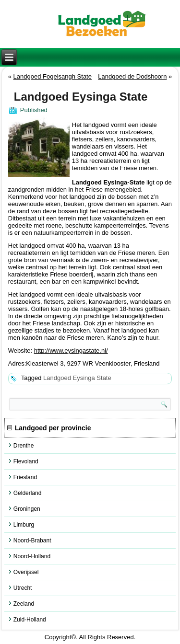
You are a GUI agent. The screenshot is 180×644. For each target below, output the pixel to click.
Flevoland (26, 461)
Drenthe (24, 446)
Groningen (27, 509)
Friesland (25, 477)
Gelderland (28, 493)
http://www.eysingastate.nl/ (71, 351)
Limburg (24, 525)
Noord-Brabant (32, 540)
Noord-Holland (32, 556)
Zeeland (24, 604)
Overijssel (26, 572)
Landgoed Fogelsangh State (53, 76)
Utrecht (23, 588)
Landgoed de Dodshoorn (132, 76)
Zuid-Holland (30, 620)
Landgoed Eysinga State (77, 378)
